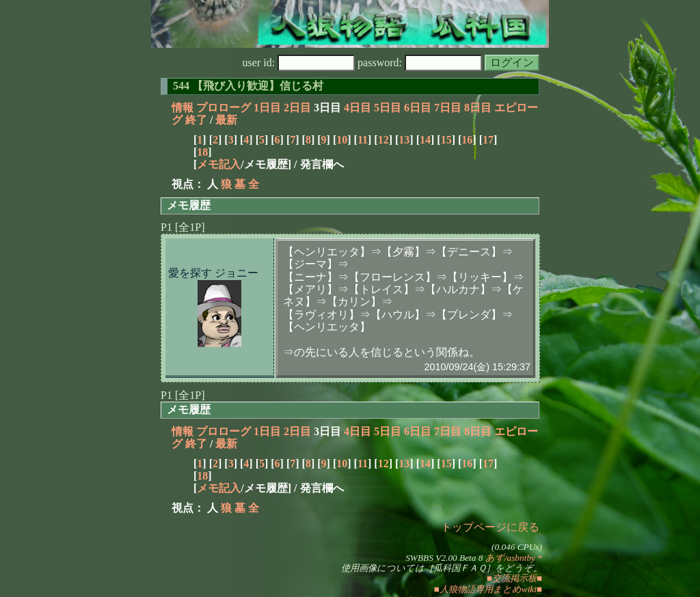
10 (342, 140)
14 (425, 140)
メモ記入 (219, 164)
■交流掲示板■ (514, 578)
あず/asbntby (510, 558)
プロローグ (224, 108)
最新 (226, 120)
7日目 (448, 108)
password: (420, 63)
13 (404, 140)
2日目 (297, 108)
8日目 (478, 108)
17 (488, 140)
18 (202, 152)
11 (363, 140)
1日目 (267, 108)
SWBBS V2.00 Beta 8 (444, 558)
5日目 (388, 108)
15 (446, 140)
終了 (196, 120)
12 (383, 140)
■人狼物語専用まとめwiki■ (488, 589)
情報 (183, 108)
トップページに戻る (490, 527)
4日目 (358, 108)
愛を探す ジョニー (213, 273)
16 (467, 140)
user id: (299, 63)
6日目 (418, 108)
